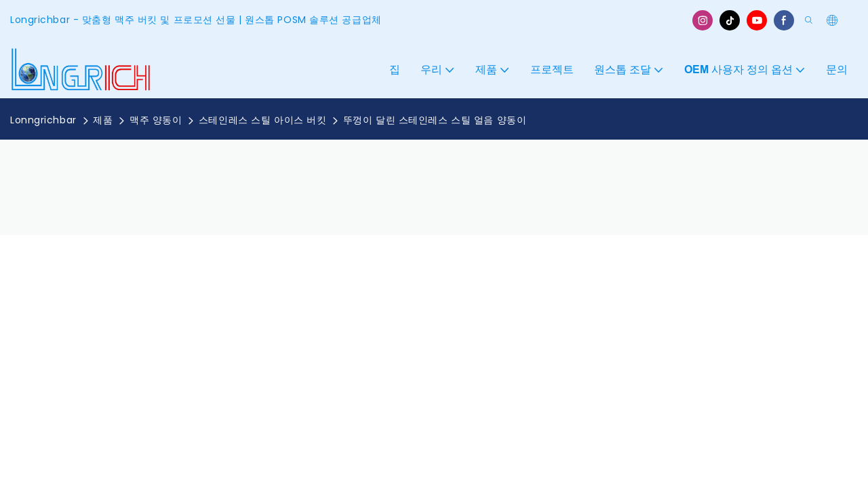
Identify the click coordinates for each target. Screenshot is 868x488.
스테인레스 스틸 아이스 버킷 (262, 120)
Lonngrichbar (43, 120)
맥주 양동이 (156, 120)
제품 (103, 120)
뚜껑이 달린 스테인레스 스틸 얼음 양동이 (435, 120)
